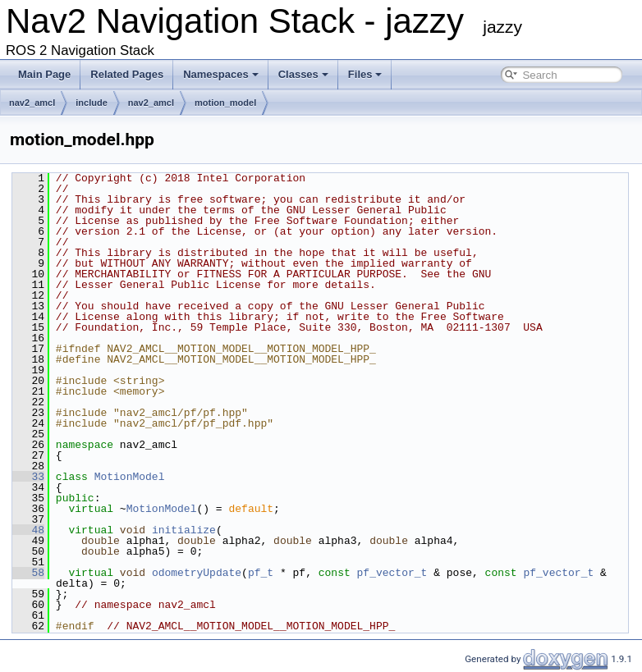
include (92, 103)
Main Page (44, 74)
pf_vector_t (392, 573)
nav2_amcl (32, 103)
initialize (184, 530)
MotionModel (130, 477)
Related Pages (127, 74)
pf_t (261, 573)
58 (28, 573)
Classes (303, 74)
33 (28, 477)
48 (28, 530)
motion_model (225, 103)
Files (365, 74)
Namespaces (221, 74)
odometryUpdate (197, 573)
